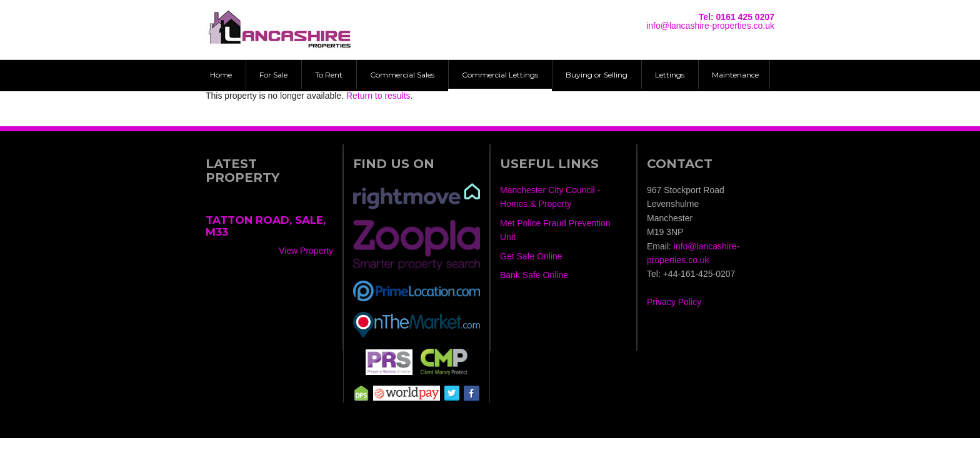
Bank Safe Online (534, 275)
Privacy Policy (674, 302)
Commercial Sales (402, 75)
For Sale (273, 75)
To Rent (329, 75)
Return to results (378, 96)
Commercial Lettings (500, 75)
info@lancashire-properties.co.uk (710, 26)
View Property (306, 251)
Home (221, 75)
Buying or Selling (597, 75)
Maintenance (735, 75)
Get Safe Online (531, 256)
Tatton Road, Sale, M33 (266, 226)
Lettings (670, 75)
